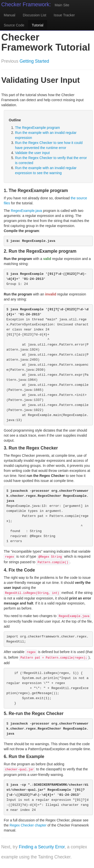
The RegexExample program (37, 128)
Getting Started (34, 61)
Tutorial (38, 25)
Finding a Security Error (42, 847)
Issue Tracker (64, 15)
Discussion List (34, 15)
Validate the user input (32, 153)
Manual (10, 15)
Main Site (62, 5)
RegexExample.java (26, 211)
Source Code (14, 25)
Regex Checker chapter (28, 825)
